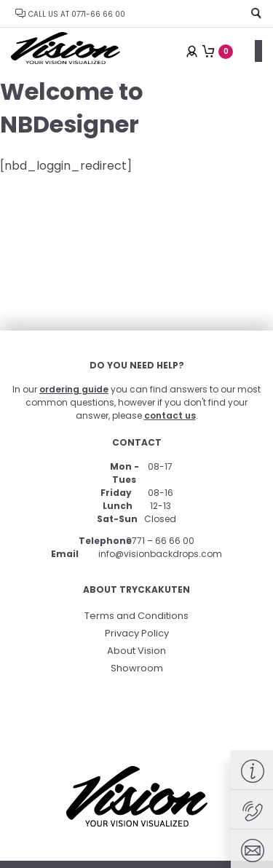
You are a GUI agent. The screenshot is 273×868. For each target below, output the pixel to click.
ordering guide (74, 389)
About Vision (136, 651)
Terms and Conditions (136, 616)
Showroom (137, 668)
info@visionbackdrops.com (160, 554)
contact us (170, 415)
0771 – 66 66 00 (160, 541)
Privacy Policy (137, 633)
